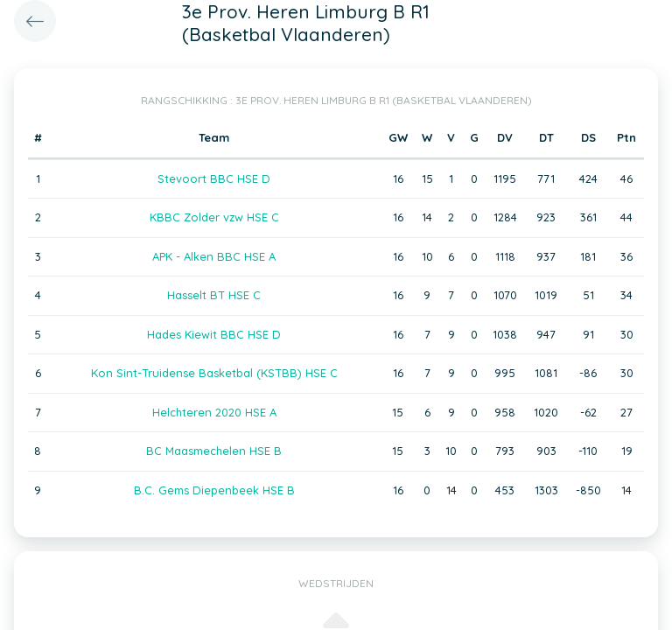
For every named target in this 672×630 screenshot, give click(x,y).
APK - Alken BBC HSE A (214, 256)
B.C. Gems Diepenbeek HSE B (214, 490)
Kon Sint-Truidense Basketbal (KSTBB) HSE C (214, 373)
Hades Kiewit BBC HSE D (214, 334)
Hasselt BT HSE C (214, 295)
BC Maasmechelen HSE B (214, 451)
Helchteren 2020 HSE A (214, 412)
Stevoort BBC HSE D (214, 178)
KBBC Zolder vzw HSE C (214, 217)
